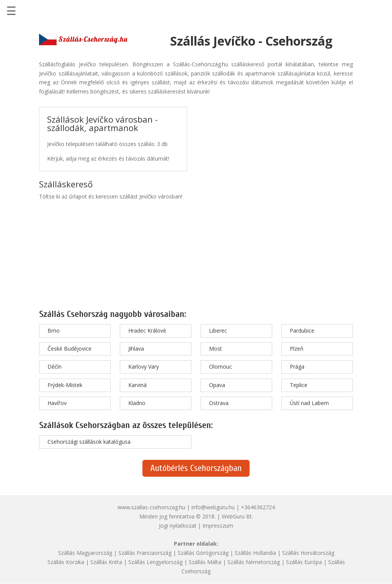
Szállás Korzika (66, 562)
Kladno (137, 403)
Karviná (137, 385)
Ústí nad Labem (309, 403)
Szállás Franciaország (145, 553)
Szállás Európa (304, 562)
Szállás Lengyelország (155, 562)
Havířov (57, 403)
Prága (297, 367)
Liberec (218, 331)
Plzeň (297, 349)
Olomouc (220, 367)
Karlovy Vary (144, 367)
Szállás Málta (205, 562)
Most (216, 349)
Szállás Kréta (106, 562)
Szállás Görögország (203, 553)
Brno (54, 331)
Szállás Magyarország (85, 553)
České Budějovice (69, 349)
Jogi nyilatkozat (178, 526)
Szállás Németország (254, 562)
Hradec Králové (147, 331)
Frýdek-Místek (65, 385)
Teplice (299, 385)
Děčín (55, 367)
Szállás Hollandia (255, 553)
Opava (217, 385)
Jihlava (136, 349)
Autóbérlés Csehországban (196, 468)
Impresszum (218, 526)
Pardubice (302, 331)
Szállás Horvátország (308, 553)
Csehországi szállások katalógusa (89, 442)
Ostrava (219, 403)
